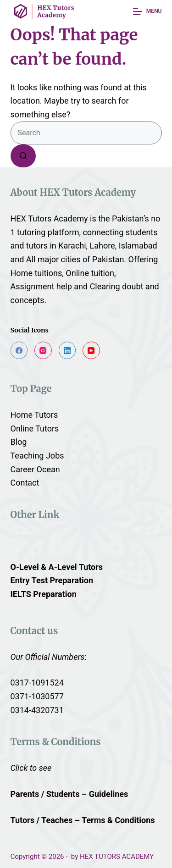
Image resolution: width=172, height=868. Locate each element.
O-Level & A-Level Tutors (57, 567)
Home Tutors (34, 415)
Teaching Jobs (37, 456)
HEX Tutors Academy (49, 218)
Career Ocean (35, 469)
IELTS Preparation (44, 594)
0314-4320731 (37, 710)
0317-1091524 (37, 683)
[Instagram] (43, 350)
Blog (19, 442)
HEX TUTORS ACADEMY (117, 857)
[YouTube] (91, 350)
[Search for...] (86, 133)
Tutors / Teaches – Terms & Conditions (84, 820)
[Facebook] (19, 350)
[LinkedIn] (67, 350)
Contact (25, 483)
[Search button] (23, 156)
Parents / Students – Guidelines (69, 794)
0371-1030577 (37, 696)
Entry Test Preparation (52, 580)
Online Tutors (35, 428)
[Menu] (147, 11)
